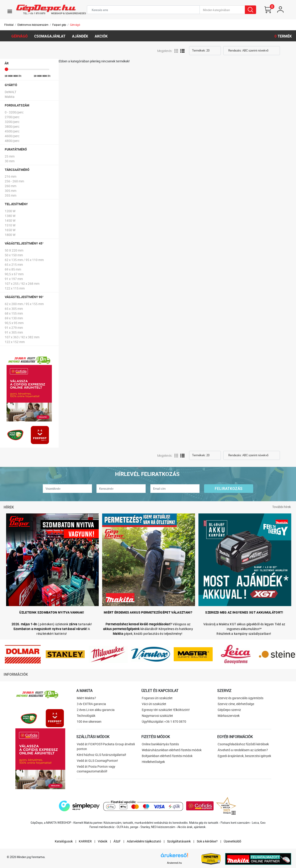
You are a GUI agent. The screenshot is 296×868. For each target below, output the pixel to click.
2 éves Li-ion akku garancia (96, 710)
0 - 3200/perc (14, 112)
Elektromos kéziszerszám (33, 25)
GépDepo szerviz (229, 710)
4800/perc (12, 141)
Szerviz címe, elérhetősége (236, 704)
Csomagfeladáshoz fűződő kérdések (243, 744)
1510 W (10, 225)
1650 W (10, 230)
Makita (10, 97)
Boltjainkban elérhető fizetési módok (167, 756)
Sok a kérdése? (207, 841)
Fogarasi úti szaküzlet (157, 698)
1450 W (10, 220)
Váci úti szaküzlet (154, 704)
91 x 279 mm (14, 328)
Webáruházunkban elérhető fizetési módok (172, 750)
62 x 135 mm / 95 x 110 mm (24, 260)
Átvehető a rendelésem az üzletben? (243, 750)
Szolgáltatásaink (179, 841)
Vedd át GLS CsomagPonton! (97, 761)
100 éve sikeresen (89, 721)
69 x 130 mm (14, 318)
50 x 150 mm (14, 255)
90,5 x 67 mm (14, 274)
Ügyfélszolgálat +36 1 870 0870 (164, 721)
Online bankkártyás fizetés (160, 744)
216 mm (11, 176)
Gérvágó (75, 25)
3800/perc (12, 126)
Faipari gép (59, 25)
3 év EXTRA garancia (91, 704)
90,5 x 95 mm (14, 323)
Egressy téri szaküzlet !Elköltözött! (166, 710)
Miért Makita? (86, 698)
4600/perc (12, 136)
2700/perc (12, 117)
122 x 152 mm (15, 342)
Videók (103, 841)
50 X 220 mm (14, 250)
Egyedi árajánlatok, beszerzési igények (244, 756)
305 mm (11, 191)
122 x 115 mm (15, 288)
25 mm (10, 156)
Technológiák (86, 716)
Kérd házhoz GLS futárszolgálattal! (101, 755)
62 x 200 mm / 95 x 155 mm (24, 304)
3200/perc (12, 122)
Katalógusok (64, 841)
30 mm (10, 161)
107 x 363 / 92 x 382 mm (22, 337)
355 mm (11, 195)
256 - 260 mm (14, 181)
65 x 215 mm (14, 265)
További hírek (282, 507)
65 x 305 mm (14, 309)
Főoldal (9, 25)
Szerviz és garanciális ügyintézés (241, 698)
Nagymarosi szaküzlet (157, 716)
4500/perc (12, 131)
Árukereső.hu (174, 863)
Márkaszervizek (229, 716)
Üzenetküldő (232, 841)
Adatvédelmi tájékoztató (144, 841)
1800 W (10, 235)
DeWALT (11, 92)
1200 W (10, 211)
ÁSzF (117, 841)
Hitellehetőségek (153, 762)
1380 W (10, 216)
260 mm (11, 186)
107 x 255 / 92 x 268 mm (22, 283)
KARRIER (85, 841)
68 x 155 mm (14, 313)
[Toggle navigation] (10, 11)
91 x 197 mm (14, 279)
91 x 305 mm (14, 332)
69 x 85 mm (13, 269)
